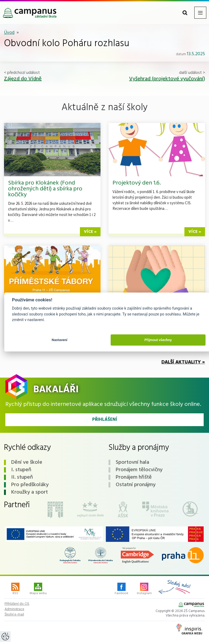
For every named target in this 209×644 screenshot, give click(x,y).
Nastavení (59, 340)
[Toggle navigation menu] (200, 13)
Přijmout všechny (158, 340)
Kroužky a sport (30, 492)
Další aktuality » (183, 362)
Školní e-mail (14, 615)
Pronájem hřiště (134, 477)
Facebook (121, 589)
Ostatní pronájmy (136, 485)
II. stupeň (22, 477)
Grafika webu (189, 630)
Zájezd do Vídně (23, 79)
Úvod (9, 33)
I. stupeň (21, 470)
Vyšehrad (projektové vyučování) (167, 79)
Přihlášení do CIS (17, 604)
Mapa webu (38, 589)
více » (90, 232)
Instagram (144, 589)
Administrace (14, 609)
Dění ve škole (27, 462)
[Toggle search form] (185, 13)
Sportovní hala (132, 462)
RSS (15, 589)
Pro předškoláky (30, 485)
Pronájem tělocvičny (139, 470)
